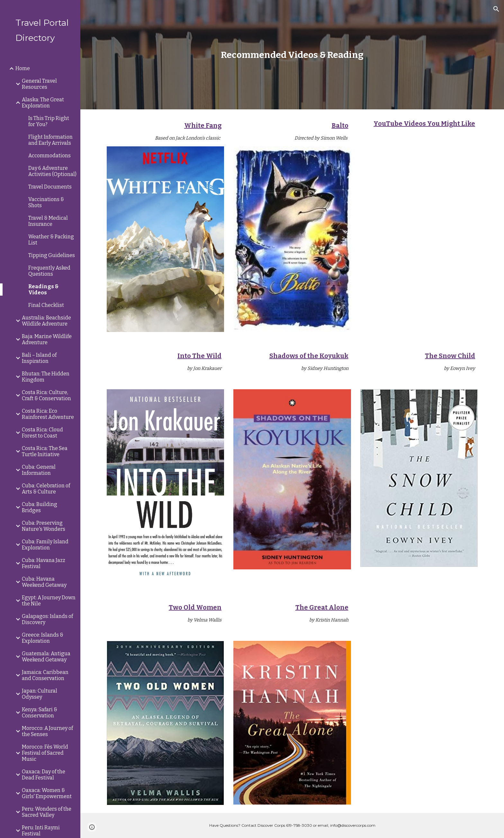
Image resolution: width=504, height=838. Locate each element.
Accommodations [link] (50, 156)
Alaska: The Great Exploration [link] (43, 103)
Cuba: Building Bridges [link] (40, 507)
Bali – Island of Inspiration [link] (39, 358)
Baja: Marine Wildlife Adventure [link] (47, 339)
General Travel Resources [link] (39, 84)
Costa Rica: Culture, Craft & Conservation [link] (46, 395)
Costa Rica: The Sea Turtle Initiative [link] (45, 451)
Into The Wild (199, 356)
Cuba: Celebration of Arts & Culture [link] (46, 489)
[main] (292, 55)
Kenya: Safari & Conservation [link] (40, 713)
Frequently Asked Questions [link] (49, 271)
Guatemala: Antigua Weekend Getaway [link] (46, 657)
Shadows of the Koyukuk (309, 356)
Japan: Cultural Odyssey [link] (40, 694)
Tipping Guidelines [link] (52, 255)
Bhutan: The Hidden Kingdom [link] (46, 377)
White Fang (203, 125)
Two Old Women (195, 607)
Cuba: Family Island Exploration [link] (45, 545)
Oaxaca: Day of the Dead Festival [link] (44, 775)
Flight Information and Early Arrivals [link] (50, 140)
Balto (340, 125)
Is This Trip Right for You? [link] (49, 121)
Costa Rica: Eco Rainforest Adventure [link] (48, 414)
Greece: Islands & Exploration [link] (43, 638)
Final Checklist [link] (46, 305)
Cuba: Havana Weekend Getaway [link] (44, 582)
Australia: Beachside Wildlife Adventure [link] (46, 321)
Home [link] (23, 68)
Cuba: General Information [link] (39, 470)
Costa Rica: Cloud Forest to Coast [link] (42, 433)
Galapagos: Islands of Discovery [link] (47, 619)
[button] (496, 9)
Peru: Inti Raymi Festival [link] (41, 831)
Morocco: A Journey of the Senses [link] (47, 731)
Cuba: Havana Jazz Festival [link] (44, 563)
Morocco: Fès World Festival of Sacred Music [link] (45, 753)
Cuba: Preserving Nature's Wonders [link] (44, 526)
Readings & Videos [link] (43, 290)
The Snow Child (450, 356)
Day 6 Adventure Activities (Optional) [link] (52, 171)
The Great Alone (322, 607)
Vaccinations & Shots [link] (46, 202)
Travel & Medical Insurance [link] (48, 221)
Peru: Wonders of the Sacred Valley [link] (47, 812)
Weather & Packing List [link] (51, 240)
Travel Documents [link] (50, 187)
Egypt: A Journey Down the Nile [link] (49, 601)
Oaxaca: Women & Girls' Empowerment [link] (47, 793)
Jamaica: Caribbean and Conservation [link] (45, 675)
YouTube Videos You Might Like (424, 124)
